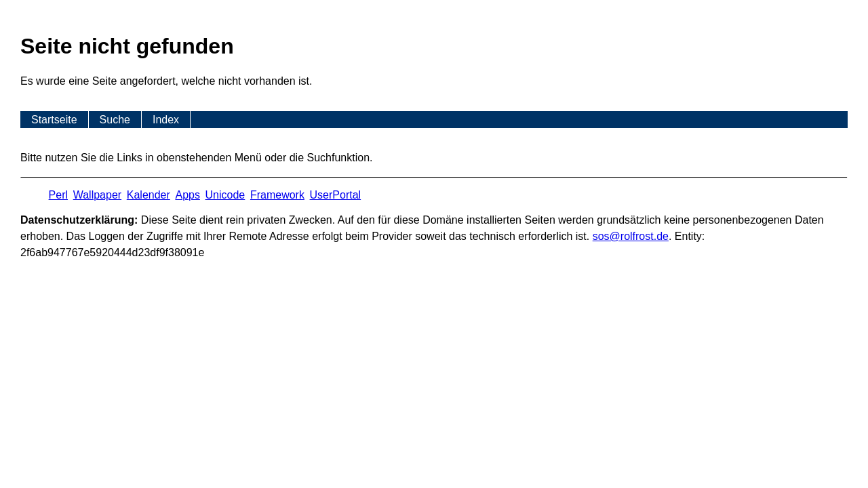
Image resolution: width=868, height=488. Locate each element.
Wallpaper (97, 195)
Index (166, 120)
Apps (187, 195)
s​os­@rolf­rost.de (631, 236)
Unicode (225, 195)
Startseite (54, 120)
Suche (115, 120)
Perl (58, 195)
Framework (277, 195)
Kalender (149, 195)
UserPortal (336, 195)
